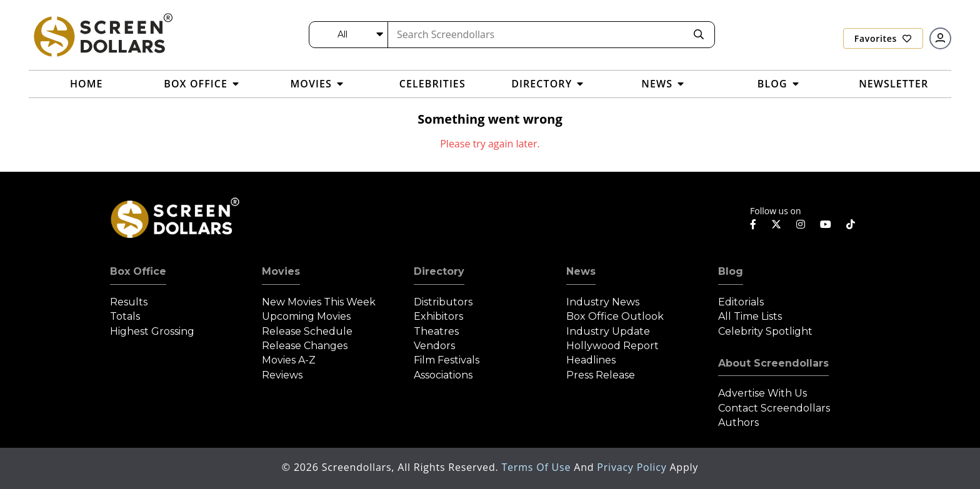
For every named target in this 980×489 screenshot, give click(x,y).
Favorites (883, 38)
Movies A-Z (289, 360)
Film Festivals (447, 360)
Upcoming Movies (306, 316)
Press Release (601, 375)
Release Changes (305, 346)
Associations (443, 375)
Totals (125, 316)
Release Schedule (307, 331)
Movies (281, 271)
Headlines (591, 360)
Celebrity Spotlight (765, 331)
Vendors (434, 346)
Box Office (138, 271)
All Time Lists (750, 316)
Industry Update (608, 331)
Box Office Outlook (615, 316)
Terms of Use (537, 467)
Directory (439, 271)
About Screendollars (773, 363)
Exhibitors (438, 316)
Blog (731, 271)
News (581, 271)
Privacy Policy (633, 467)
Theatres (436, 331)
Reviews (282, 375)
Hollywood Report (612, 346)
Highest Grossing (152, 331)
